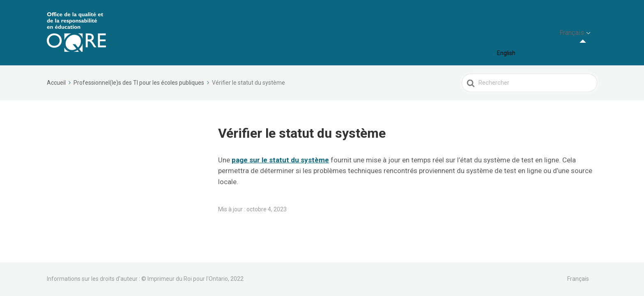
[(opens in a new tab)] (280, 160)
